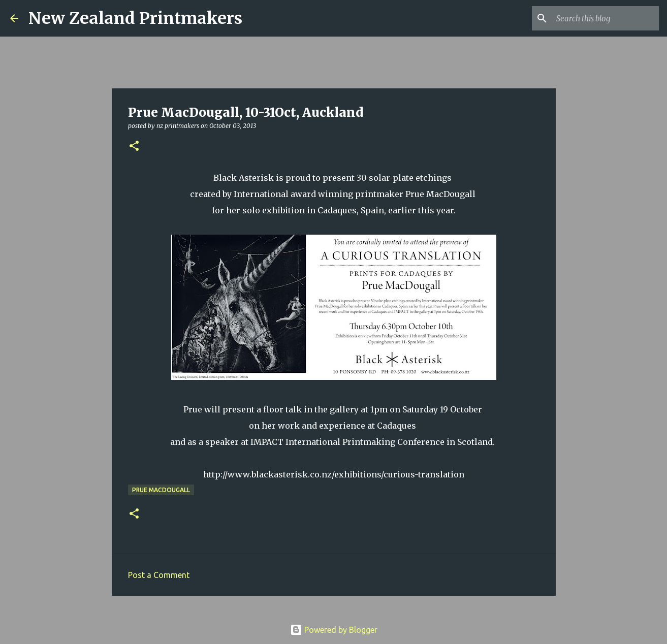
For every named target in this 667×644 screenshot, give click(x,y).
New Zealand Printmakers (135, 18)
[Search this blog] (606, 18)
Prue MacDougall (161, 490)
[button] (134, 147)
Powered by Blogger (334, 630)
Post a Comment (159, 575)
